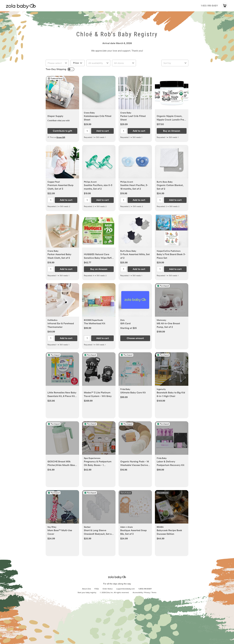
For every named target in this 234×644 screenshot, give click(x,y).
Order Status (108, 589)
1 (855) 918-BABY (145, 589)
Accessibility (138, 593)
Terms (154, 593)
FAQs (97, 589)
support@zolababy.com (126, 589)
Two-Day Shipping (56, 69)
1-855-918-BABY (209, 6)
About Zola (86, 589)
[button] (62, 94)
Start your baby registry (87, 593)
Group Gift (61, 137)
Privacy (147, 593)
